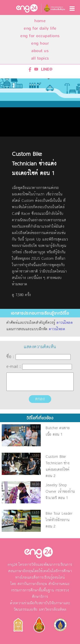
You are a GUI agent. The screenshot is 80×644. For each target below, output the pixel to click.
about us (40, 51)
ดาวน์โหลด (65, 323)
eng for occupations (40, 36)
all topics (40, 58)
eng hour (40, 43)
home (40, 21)
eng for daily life (40, 28)
